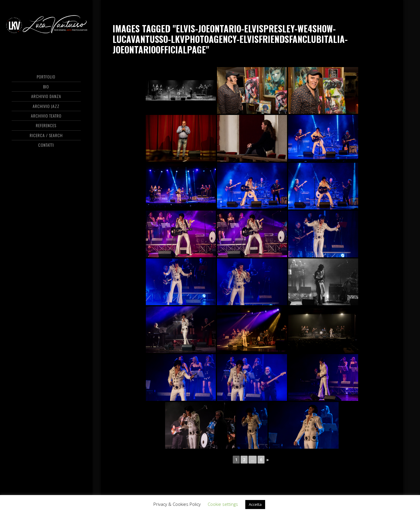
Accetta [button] (255, 504)
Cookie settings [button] (223, 504)
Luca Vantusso (46, 28)
